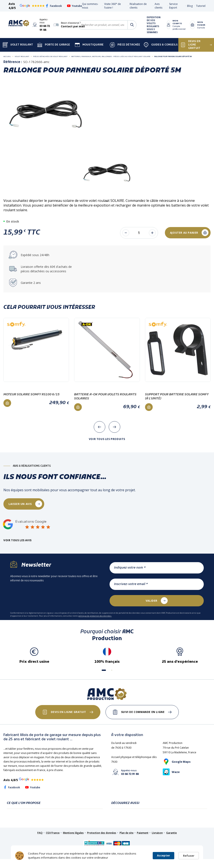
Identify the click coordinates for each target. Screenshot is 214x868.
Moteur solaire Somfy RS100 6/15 (32, 395)
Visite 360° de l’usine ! (113, 6)
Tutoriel (201, 6)
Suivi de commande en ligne (143, 712)
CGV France (53, 833)
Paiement (143, 833)
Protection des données (102, 833)
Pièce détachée (125, 45)
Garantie (171, 833)
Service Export (173, 6)
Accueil (7, 56)
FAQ (40, 833)
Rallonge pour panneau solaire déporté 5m (173, 56)
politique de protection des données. (95, 616)
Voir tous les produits (107, 439)
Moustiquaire (89, 45)
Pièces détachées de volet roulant (50, 56)
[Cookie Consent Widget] (107, 856)
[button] (104, 670)
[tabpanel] (107, 176)
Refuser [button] (189, 856)
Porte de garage (54, 45)
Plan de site (127, 833)
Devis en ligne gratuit (190, 45)
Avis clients (158, 6)
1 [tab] (107, 201)
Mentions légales (73, 833)
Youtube (75, 6)
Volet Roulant (18, 45)
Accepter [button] (163, 855)
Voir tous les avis (18, 540)
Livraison (157, 833)
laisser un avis (20, 504)
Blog (190, 6)
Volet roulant (22, 56)
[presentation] (100, 427)
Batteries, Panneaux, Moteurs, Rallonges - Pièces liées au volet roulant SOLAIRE (111, 56)
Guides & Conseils (161, 45)
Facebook (54, 6)
